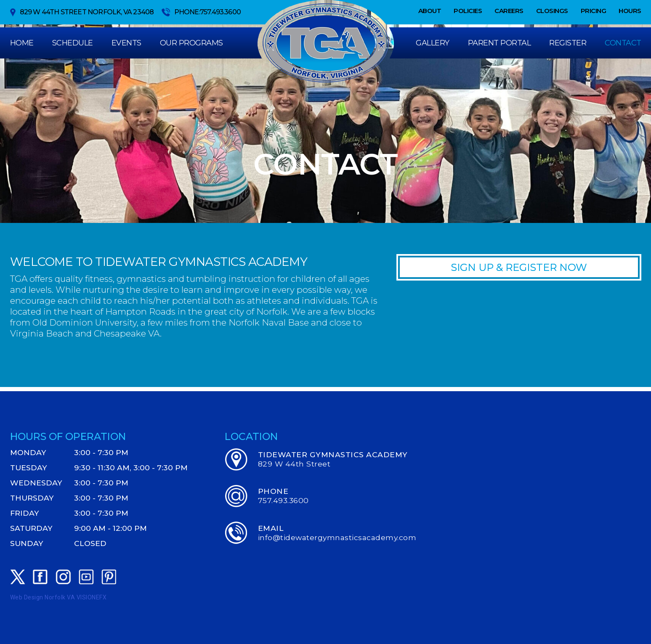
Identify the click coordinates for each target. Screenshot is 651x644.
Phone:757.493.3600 (201, 12)
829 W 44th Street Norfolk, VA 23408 (82, 12)
